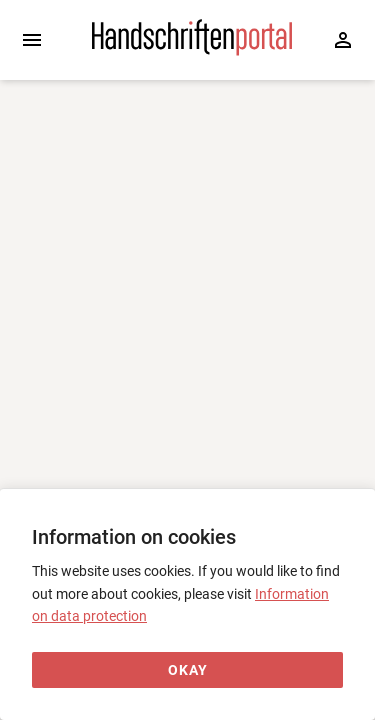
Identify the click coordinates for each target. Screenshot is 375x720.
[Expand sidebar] (32, 40)
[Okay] (187, 670)
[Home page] (192, 51)
